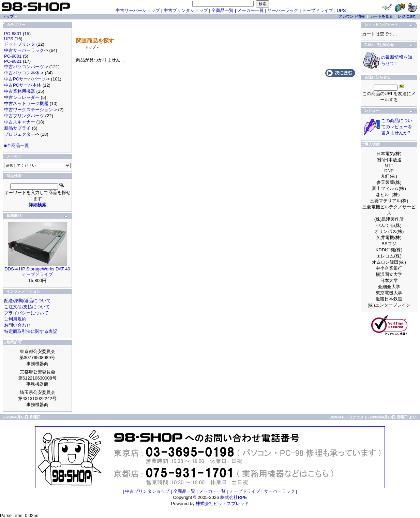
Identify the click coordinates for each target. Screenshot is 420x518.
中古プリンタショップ (186, 10)
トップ (90, 47)
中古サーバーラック (24, 50)
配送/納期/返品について (27, 301)
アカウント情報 (352, 16)
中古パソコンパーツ (24, 67)
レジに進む (407, 16)
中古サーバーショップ (138, 10)
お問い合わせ (17, 325)
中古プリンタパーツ (24, 116)
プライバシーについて (26, 313)
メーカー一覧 (251, 10)
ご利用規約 (15, 319)
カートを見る (381, 16)
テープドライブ (318, 10)
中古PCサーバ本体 (23, 85)
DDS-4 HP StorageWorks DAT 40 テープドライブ (37, 272)
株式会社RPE (234, 497)
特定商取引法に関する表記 (31, 331)
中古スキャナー (20, 122)
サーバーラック (283, 10)
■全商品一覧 (17, 145)
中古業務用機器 (20, 91)
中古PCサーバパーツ (25, 79)
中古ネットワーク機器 (26, 103)
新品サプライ (17, 128)
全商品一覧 (222, 10)
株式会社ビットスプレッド (222, 504)
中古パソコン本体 (22, 73)
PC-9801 (13, 56)
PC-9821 (13, 61)
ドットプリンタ (20, 44)
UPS (341, 10)
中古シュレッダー (22, 97)
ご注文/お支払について (27, 307)
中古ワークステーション (28, 110)
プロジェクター (20, 134)
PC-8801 (13, 34)
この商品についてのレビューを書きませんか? (397, 127)
